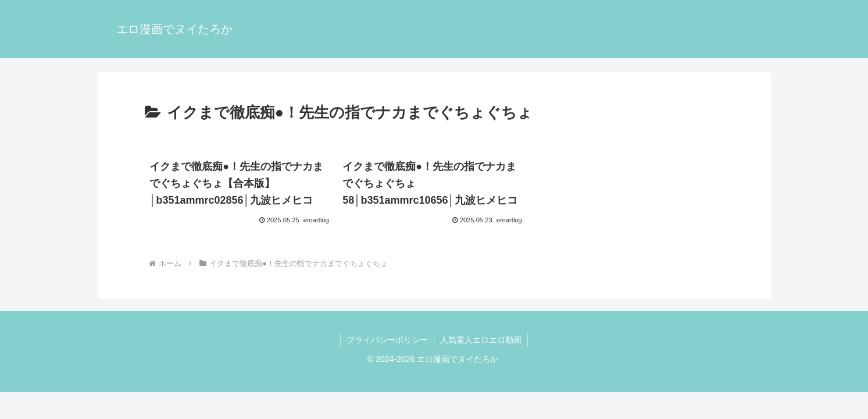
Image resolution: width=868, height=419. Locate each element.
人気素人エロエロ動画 (481, 340)
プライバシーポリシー (387, 340)
